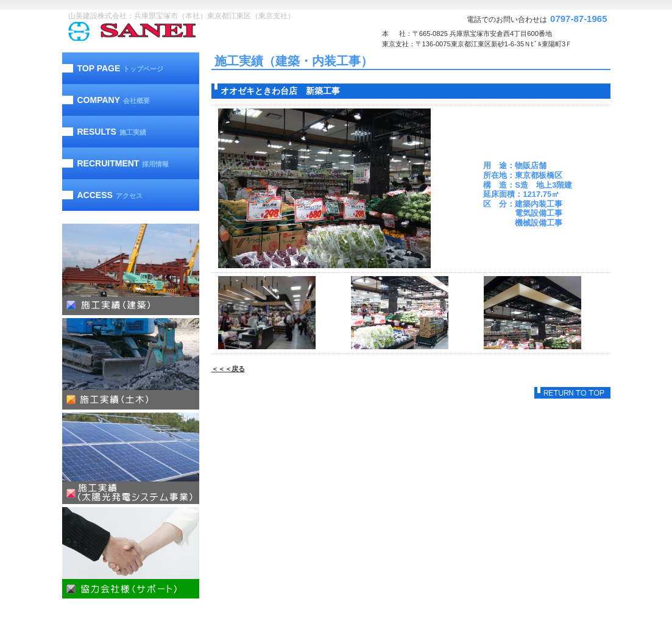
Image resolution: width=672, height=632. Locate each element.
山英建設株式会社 (157, 31)
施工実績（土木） (131, 364)
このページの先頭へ (572, 393)
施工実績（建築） (131, 269)
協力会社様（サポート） (131, 553)
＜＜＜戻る (228, 369)
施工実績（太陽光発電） (131, 458)
